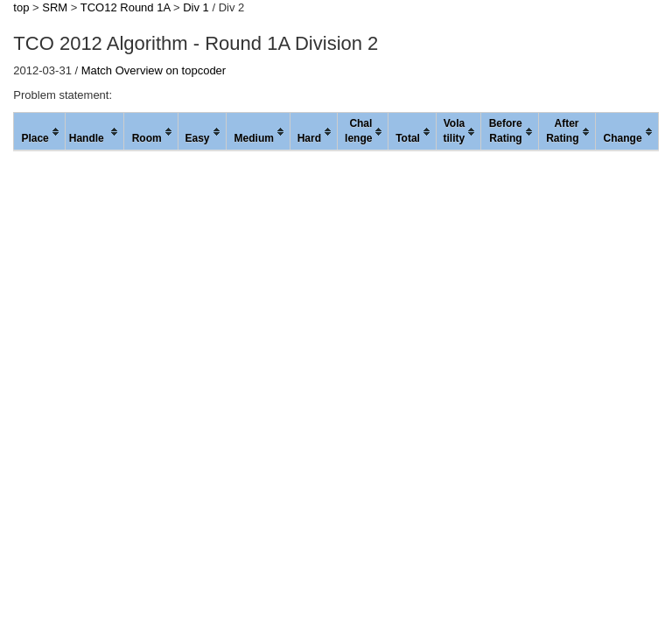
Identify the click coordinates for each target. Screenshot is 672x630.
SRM (55, 7)
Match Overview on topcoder (154, 70)
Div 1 (196, 7)
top (21, 7)
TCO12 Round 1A (126, 7)
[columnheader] (39, 132)
